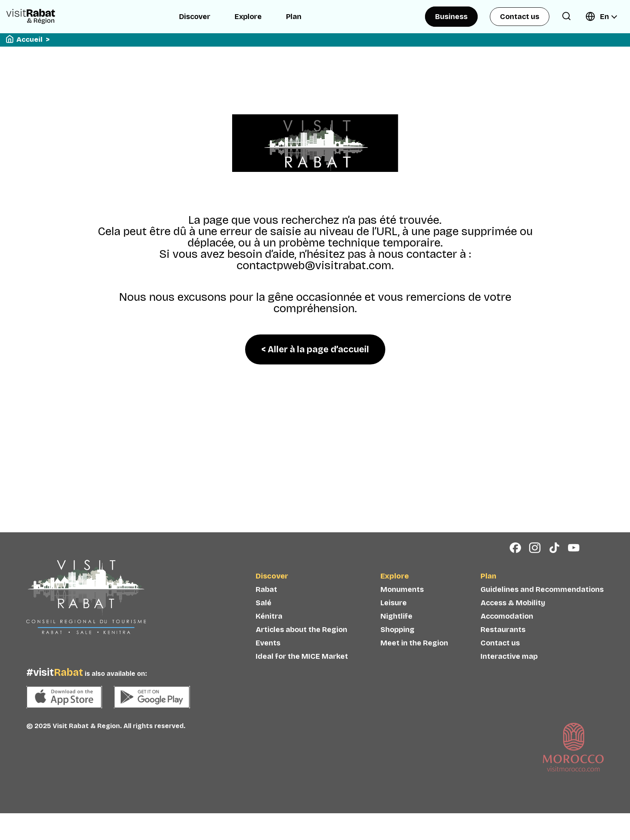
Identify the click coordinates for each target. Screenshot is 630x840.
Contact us (520, 17)
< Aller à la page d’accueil (315, 349)
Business (451, 17)
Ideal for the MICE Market (302, 667)
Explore (248, 17)
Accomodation (507, 627)
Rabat (266, 600)
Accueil (30, 40)
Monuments (402, 600)
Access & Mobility (513, 614)
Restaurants (503, 641)
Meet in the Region (414, 654)
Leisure (394, 614)
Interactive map (509, 667)
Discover (195, 17)
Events (268, 654)
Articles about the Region (301, 641)
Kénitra (269, 627)
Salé (264, 614)
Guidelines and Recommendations (542, 600)
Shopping (397, 641)
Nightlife (396, 627)
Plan (294, 17)
